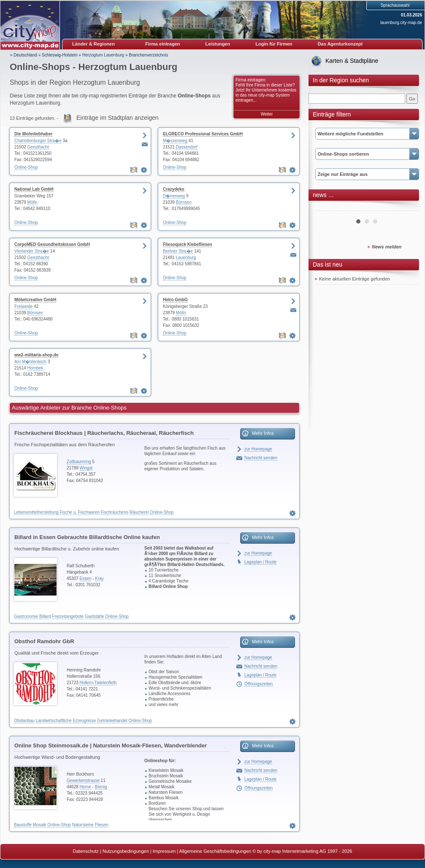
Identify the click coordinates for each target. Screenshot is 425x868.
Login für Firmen (274, 44)
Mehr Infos (263, 433)
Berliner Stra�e (178, 251)
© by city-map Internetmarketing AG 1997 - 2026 (302, 851)
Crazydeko (174, 189)
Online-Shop (26, 167)
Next (407, 208)
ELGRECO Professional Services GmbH (203, 134)
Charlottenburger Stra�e (38, 141)
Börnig (101, 787)
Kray (99, 578)
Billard (45, 616)
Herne (85, 787)
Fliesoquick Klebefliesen (188, 244)
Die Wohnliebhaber (33, 134)
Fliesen (102, 825)
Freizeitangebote (68, 616)
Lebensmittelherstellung (36, 512)
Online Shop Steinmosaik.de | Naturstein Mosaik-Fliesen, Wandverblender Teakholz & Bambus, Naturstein (111, 747)
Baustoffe (23, 825)
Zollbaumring (79, 462)
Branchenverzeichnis (148, 55)
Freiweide (23, 306)
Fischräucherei (115, 512)
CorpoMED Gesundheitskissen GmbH (52, 244)
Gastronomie (26, 616)
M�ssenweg (175, 141)
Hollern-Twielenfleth (98, 683)
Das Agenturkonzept (340, 44)
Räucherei (139, 512)
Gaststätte (95, 616)
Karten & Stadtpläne (352, 61)
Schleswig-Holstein (60, 55)
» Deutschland (24, 55)
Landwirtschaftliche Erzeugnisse (66, 721)
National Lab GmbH (34, 189)
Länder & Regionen (93, 44)
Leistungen (218, 44)
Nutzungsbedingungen (126, 851)
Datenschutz (86, 851)
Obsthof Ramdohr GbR (44, 641)
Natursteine (83, 825)
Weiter (267, 114)
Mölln (32, 202)
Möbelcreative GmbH (35, 300)
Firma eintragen (163, 44)
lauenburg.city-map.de (401, 23)
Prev (326, 208)
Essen (86, 578)
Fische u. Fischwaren (79, 512)
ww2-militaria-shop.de (36, 355)
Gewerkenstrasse (83, 780)
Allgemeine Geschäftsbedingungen (215, 851)
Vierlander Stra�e (32, 251)
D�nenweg (174, 196)
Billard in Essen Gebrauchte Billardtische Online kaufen (87, 537)
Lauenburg (186, 257)
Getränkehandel (112, 721)
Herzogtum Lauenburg (103, 55)
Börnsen (184, 202)
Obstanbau (24, 721)
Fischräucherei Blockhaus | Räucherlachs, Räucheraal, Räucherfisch (104, 433)
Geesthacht (38, 147)
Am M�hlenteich (30, 362)
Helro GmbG (175, 300)
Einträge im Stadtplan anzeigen (118, 118)
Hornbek (35, 368)
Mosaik (40, 825)
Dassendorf (187, 147)
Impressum (164, 851)
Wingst (86, 468)
